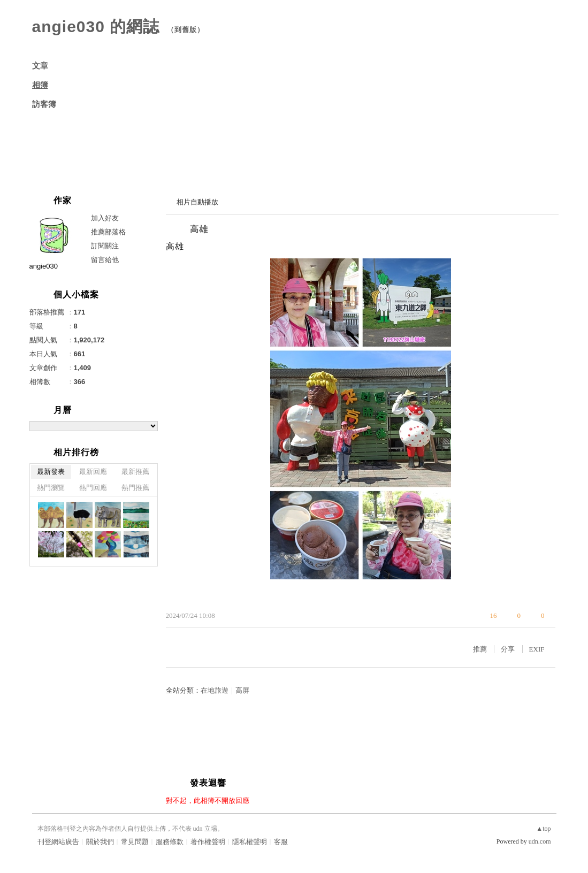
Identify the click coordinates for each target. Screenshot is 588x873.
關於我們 (100, 842)
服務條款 (170, 842)
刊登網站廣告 (58, 842)
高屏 (242, 690)
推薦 (480, 649)
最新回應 (93, 472)
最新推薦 (135, 472)
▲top (543, 829)
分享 (508, 649)
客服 (281, 842)
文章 (40, 66)
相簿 (40, 85)
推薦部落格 (108, 232)
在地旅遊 (215, 690)
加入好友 (105, 218)
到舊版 (186, 30)
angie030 (44, 266)
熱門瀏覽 (51, 488)
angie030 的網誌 (96, 26)
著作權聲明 (208, 842)
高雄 (199, 229)
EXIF (537, 649)
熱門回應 (93, 488)
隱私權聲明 (250, 842)
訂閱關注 (105, 246)
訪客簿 (44, 104)
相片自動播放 (197, 202)
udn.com (540, 841)
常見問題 (135, 842)
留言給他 (105, 260)
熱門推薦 (135, 488)
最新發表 (51, 472)
